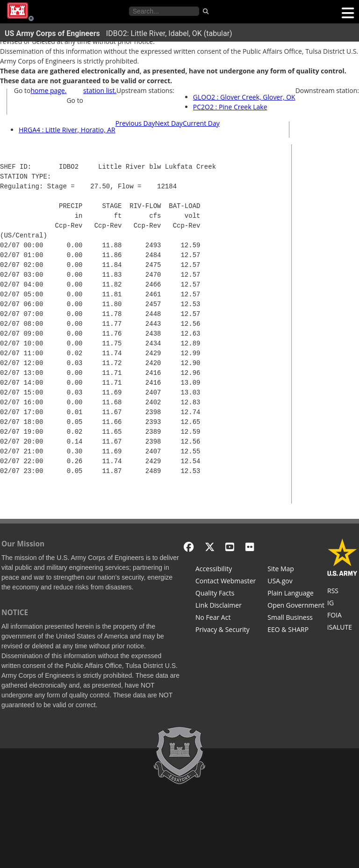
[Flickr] (250, 547)
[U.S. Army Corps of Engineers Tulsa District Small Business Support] (296, 618)
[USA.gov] (296, 582)
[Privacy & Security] (226, 631)
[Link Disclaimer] (226, 606)
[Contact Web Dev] (226, 582)
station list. (100, 90)
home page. (48, 90)
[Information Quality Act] (226, 594)
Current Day (201, 123)
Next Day (169, 123)
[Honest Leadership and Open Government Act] (296, 606)
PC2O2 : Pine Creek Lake (230, 107)
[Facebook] (189, 547)
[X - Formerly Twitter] (210, 547)
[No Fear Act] (226, 618)
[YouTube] (230, 547)
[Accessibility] (226, 570)
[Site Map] (296, 570)
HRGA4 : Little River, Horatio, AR (67, 130)
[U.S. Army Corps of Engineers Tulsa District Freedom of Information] (342, 616)
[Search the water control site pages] (164, 11)
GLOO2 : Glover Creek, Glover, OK (244, 97)
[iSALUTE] (342, 628)
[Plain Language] (296, 594)
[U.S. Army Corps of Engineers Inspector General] (342, 604)
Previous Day (135, 123)
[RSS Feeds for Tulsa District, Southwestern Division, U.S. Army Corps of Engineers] (342, 592)
